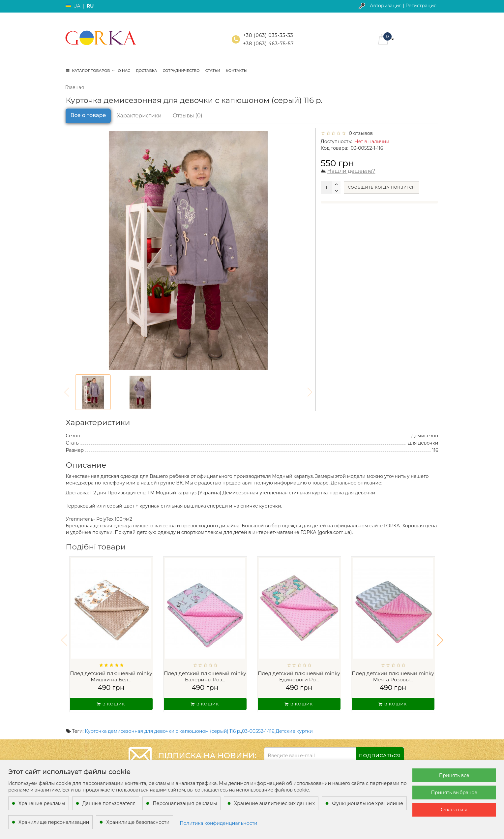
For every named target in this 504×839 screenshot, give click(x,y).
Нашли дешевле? (351, 171)
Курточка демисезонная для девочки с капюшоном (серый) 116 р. (163, 723)
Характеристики (139, 116)
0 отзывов (360, 133)
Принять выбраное (454, 792)
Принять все (454, 775)
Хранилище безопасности (138, 822)
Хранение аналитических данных (274, 803)
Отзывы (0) (188, 116)
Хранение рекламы (42, 803)
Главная (75, 87)
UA (77, 6)
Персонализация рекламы (185, 803)
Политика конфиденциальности (219, 823)
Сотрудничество (181, 71)
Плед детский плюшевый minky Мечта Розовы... (393, 677)
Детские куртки (294, 723)
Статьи (213, 71)
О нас (124, 71)
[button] (440, 636)
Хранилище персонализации (54, 822)
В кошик (111, 704)
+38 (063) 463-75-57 (269, 44)
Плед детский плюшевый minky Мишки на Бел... (111, 677)
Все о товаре (88, 115)
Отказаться (454, 810)
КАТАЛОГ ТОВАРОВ (90, 71)
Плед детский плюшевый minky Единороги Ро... (299, 677)
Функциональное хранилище (368, 803)
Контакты (237, 71)
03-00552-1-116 (258, 723)
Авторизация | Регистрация (403, 6)
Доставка (146, 71)
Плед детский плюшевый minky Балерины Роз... (205, 677)
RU (90, 6)
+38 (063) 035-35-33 (268, 35)
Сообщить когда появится (382, 187)
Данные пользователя (109, 803)
